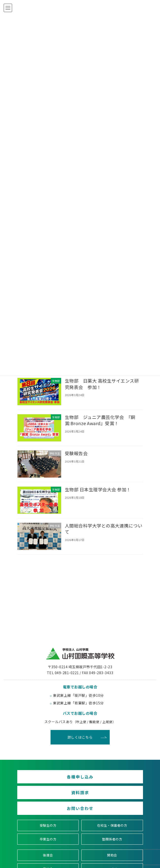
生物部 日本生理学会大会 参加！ (98, 489)
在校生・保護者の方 (112, 825)
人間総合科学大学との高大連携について (103, 529)
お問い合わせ (80, 808)
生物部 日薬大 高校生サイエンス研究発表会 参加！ (102, 384)
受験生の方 (48, 825)
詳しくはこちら (80, 737)
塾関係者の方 (112, 839)
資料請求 (80, 792)
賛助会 (112, 855)
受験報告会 (76, 453)
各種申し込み (80, 777)
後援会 (48, 855)
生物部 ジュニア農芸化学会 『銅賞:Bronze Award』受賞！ (100, 420)
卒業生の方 (48, 839)
